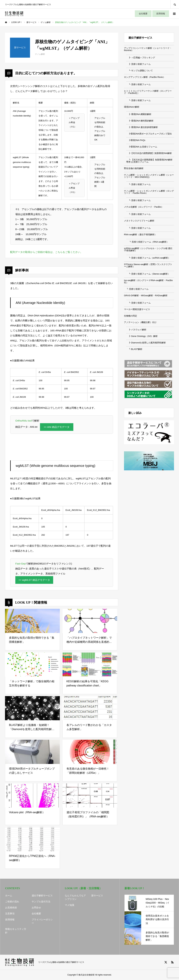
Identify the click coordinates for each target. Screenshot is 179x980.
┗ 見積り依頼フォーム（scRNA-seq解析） (148, 258)
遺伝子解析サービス (42, 896)
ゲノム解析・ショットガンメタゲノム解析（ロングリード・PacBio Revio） (149, 192)
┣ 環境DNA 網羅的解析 (139, 114)
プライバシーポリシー (42, 921)
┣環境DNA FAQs (136, 140)
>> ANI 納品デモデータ (57, 427)
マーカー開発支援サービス (137, 309)
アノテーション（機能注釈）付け (140, 322)
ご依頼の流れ (12, 902)
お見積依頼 (11, 908)
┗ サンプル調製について (139, 71)
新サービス (97, 896)
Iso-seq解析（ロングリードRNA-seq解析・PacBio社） (148, 281)
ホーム (9, 896)
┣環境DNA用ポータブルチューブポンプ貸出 (149, 134)
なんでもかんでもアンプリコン (75, 897)
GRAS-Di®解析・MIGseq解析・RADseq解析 (146, 295)
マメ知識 (69, 905)
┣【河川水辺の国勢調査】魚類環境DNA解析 (149, 153)
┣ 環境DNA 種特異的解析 (140, 121)
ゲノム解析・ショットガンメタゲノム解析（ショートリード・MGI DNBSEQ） (149, 176)
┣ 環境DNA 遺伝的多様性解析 (142, 127)
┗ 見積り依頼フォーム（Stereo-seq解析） (148, 274)
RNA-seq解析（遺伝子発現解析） (140, 235)
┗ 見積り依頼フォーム (138, 84)
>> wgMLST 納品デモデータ (34, 580)
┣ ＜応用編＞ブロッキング (141, 58)
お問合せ (36, 908)
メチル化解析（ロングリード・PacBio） (144, 207)
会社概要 (143, 14)
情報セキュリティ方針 (16, 931)
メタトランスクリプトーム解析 (139, 221)
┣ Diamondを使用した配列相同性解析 (146, 343)
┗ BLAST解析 (134, 349)
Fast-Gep (21, 564)
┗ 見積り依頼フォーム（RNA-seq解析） (147, 242)
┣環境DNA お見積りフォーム (142, 147)
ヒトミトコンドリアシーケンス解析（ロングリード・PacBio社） (148, 92)
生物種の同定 (130, 316)
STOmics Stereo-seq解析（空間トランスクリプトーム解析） (148, 265)
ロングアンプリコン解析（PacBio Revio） (145, 77)
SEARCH (175, 4)
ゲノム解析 (40, 54)
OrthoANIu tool (24, 421)
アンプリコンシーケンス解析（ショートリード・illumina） (148, 49)
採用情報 (161, 14)
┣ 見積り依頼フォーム (138, 64)
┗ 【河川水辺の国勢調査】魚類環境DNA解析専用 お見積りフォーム (149, 161)
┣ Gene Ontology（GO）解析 (142, 336)
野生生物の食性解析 (134, 168)
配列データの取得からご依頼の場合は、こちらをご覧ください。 (46, 252)
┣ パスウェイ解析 (136, 330)
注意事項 (10, 914)
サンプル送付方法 (41, 902)
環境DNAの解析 (132, 107)
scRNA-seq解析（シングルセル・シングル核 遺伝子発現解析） (148, 249)
